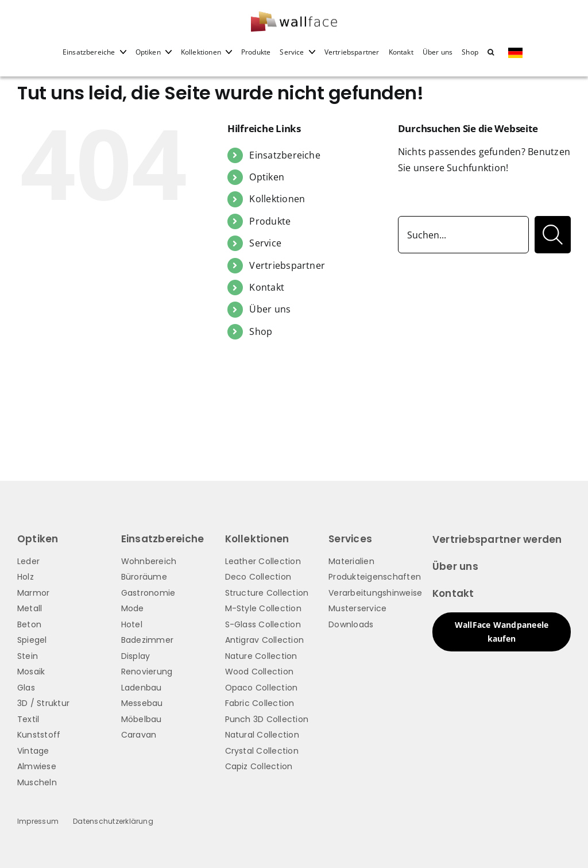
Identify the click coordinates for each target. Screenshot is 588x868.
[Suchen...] (463, 235)
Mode (133, 608)
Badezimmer (147, 640)
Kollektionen (277, 199)
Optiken (267, 177)
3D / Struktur (43, 703)
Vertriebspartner (287, 265)
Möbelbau (142, 719)
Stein (28, 656)
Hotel (132, 624)
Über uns (270, 309)
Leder (28, 561)
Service (265, 243)
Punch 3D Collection (267, 719)
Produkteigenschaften (375, 577)
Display (136, 656)
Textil (28, 719)
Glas (26, 688)
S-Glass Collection (263, 624)
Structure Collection (267, 593)
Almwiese (37, 766)
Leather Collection (263, 561)
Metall (30, 608)
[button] (491, 60)
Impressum (38, 821)
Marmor (33, 593)
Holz (26, 577)
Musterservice (357, 608)
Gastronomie (148, 593)
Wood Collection (260, 672)
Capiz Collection (259, 766)
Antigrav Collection (265, 640)
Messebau (142, 703)
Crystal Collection (262, 751)
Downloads (351, 624)
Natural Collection (262, 735)
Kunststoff (39, 735)
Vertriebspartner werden (497, 539)
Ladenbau (142, 688)
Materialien (351, 561)
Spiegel (32, 640)
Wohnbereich (149, 561)
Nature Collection (261, 656)
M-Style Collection (263, 608)
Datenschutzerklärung (113, 821)
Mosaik (31, 672)
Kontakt (267, 287)
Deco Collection (258, 577)
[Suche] (553, 235)
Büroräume (144, 577)
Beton (29, 624)
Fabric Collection (260, 703)
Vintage (33, 751)
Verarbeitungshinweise (375, 593)
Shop (261, 331)
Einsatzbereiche (285, 155)
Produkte (270, 221)
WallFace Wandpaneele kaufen (502, 632)
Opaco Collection (262, 688)
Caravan (139, 735)
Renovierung (147, 672)
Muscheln (37, 782)
